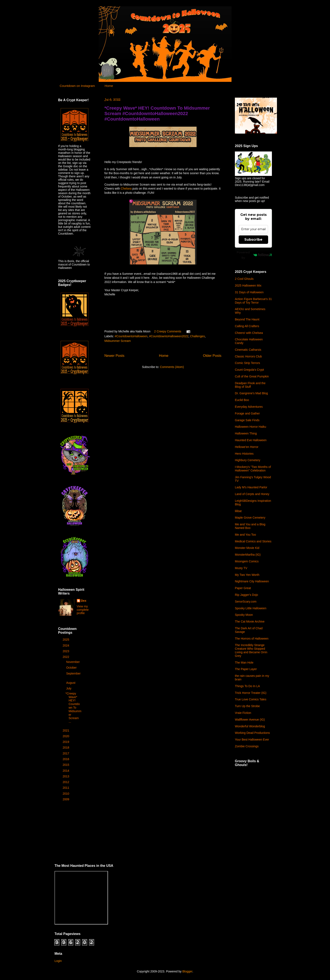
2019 (66, 742)
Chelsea (126, 189)
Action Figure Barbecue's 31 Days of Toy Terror (253, 301)
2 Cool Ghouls (244, 279)
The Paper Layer (246, 669)
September (73, 673)
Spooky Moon (244, 615)
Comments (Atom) (172, 367)
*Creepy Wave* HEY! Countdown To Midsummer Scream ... (73, 708)
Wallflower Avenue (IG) (250, 720)
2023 (66, 651)
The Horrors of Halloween (252, 639)
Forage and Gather (247, 413)
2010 (66, 794)
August (71, 683)
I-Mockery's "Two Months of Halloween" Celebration (253, 469)
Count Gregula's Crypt (249, 370)
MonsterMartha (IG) (248, 555)
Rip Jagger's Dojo (246, 595)
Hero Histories (244, 454)
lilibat (238, 511)
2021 (66, 730)
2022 (66, 657)
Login (58, 961)
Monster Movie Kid (247, 548)
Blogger (187, 971)
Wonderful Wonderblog (250, 726)
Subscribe (253, 240)
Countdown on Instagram (77, 86)
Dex (84, 601)
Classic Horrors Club (248, 356)
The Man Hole (244, 663)
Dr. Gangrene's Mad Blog (251, 393)
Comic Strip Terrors (247, 363)
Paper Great (243, 588)
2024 (66, 645)
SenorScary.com (246, 602)
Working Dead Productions (252, 733)
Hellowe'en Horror (247, 447)
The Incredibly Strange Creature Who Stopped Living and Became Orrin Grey (251, 650)
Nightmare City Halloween (252, 581)
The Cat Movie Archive (250, 621)
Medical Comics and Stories (253, 541)
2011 (66, 788)
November (73, 662)
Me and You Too (245, 535)
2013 (66, 776)
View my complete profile (83, 610)
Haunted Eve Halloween (251, 440)
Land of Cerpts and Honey (252, 494)
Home (109, 86)
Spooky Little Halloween (251, 608)
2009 (66, 799)
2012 (66, 782)
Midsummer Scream (118, 341)
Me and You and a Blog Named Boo (250, 526)
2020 (66, 736)
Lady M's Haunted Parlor (251, 487)
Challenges (197, 336)
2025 (66, 640)
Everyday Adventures (249, 407)
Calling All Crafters (247, 326)
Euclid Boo (242, 400)
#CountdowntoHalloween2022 (169, 336)
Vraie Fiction (243, 713)
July (69, 688)
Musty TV (241, 568)
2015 (66, 765)
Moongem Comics (247, 561)
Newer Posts (114, 356)
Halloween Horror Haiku (251, 427)
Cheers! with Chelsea (249, 333)
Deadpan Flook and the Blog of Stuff (250, 385)
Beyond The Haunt (247, 319)
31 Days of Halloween (249, 292)
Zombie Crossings (247, 746)
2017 (66, 753)
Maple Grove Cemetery (250, 518)
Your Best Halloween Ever (252, 740)
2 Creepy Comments (168, 331)
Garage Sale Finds (247, 420)
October (72, 668)
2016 (66, 759)
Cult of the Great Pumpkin (252, 376)
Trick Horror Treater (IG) (251, 693)
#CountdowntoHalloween (131, 336)
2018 (66, 748)
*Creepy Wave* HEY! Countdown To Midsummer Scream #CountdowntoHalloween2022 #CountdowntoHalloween (157, 114)
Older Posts (212, 356)
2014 (66, 771)
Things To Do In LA (247, 686)
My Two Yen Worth (247, 575)
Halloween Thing (246, 433)
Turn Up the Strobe (247, 706)
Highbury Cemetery (248, 460)
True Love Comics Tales (251, 699)
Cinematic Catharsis (248, 350)
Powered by (254, 255)
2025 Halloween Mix (248, 286)
